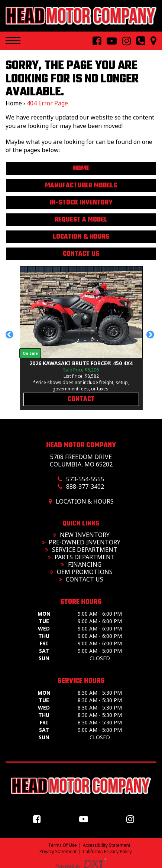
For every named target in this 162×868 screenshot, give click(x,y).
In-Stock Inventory (81, 203)
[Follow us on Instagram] (132, 819)
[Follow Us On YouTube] (109, 41)
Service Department (81, 550)
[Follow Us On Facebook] (94, 41)
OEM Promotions (81, 572)
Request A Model (81, 220)
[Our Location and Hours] (151, 41)
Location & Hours (81, 237)
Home (14, 103)
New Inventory (81, 535)
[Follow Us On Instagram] (124, 41)
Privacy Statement (58, 851)
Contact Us (81, 254)
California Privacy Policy (107, 851)
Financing (81, 564)
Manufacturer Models (81, 186)
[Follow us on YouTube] (85, 819)
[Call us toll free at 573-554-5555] (138, 41)
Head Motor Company (81, 445)
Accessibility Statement (107, 845)
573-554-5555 (85, 479)
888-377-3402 (85, 487)
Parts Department (81, 557)
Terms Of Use (63, 845)
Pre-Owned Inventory (81, 542)
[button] (11, 338)
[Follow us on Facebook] (39, 819)
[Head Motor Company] (81, 16)
